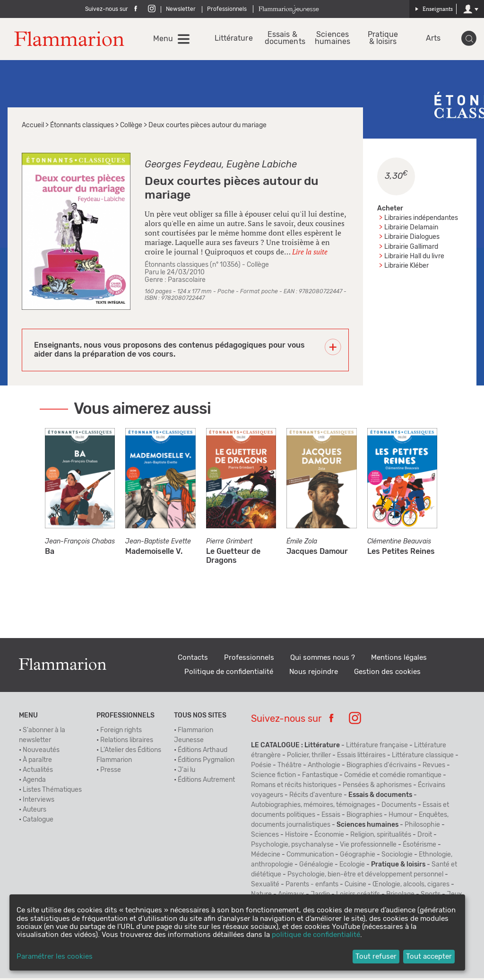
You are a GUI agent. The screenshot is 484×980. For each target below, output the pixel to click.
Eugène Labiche (262, 166)
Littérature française (377, 747)
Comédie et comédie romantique (393, 777)
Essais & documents (285, 39)
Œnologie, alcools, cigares (411, 886)
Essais (331, 817)
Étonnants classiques (82, 127)
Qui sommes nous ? (323, 660)
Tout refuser (376, 957)
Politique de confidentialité (229, 674)
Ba (50, 553)
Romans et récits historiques (294, 787)
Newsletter (181, 9)
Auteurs (35, 812)
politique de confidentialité (316, 935)
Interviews (39, 802)
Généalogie (316, 866)
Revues (434, 767)
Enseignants (434, 9)
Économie (329, 837)
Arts (433, 39)
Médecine (266, 857)
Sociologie (397, 857)
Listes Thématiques (52, 792)
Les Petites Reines (401, 553)
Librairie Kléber (406, 267)
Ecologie (352, 866)
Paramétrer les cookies (55, 957)
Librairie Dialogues (412, 239)
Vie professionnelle (368, 847)
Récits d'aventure (316, 797)
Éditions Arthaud (203, 752)
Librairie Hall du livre (414, 258)
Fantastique (320, 777)
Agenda (34, 782)
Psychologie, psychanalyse (292, 847)
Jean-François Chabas (80, 543)
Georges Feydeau (183, 166)
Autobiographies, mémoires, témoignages (313, 807)
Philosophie (422, 827)
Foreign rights (121, 732)
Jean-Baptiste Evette (158, 543)
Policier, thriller (309, 757)
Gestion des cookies (387, 674)
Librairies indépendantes (421, 220)
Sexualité (265, 886)
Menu (167, 40)
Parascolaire (187, 282)
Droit (425, 837)
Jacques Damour (317, 553)
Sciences (265, 837)
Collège (131, 127)
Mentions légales (399, 660)
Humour (401, 817)
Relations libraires (127, 742)
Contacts (193, 660)
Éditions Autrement (206, 782)
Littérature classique (423, 757)
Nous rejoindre (314, 674)
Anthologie (324, 767)
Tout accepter (429, 957)
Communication (310, 857)
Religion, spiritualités (381, 837)
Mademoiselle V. (154, 553)
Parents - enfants (312, 886)
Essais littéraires (361, 757)
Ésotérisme (419, 847)
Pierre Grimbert (229, 543)
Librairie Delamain (411, 229)
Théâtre (290, 767)
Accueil (33, 127)
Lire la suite (310, 253)
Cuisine (355, 886)
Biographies (364, 817)
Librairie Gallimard (411, 248)
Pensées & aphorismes (377, 787)
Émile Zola (302, 543)
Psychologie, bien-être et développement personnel (365, 876)
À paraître (37, 762)
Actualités (38, 772)
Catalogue (38, 822)
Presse (111, 772)
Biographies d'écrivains (381, 767)
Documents (399, 807)
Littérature (236, 39)
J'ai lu (186, 772)
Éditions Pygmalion (206, 762)
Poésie (261, 767)
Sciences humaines (334, 39)
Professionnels (227, 9)
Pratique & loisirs (384, 39)
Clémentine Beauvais (399, 543)
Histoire (297, 837)
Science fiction (273, 777)
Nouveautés (41, 752)
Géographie (358, 857)
